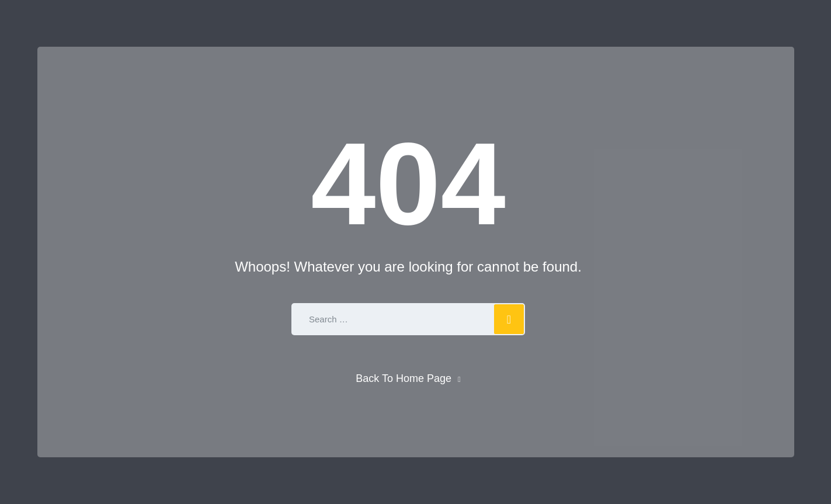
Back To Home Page (404, 378)
